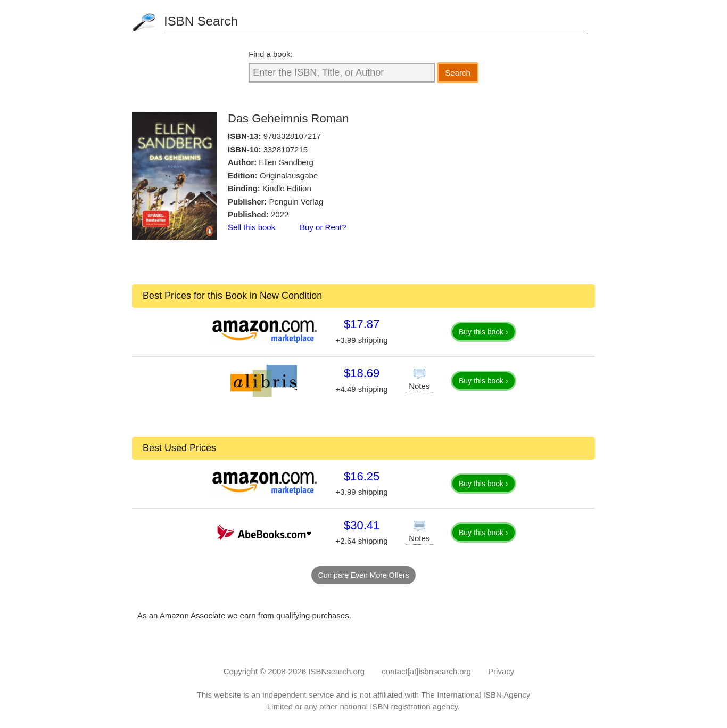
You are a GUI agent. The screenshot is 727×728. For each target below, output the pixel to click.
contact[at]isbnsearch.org (426, 671)
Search (458, 73)
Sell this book (251, 227)
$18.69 (362, 373)
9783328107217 (292, 136)
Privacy (501, 671)
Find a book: (271, 54)
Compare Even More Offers (364, 575)
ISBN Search (201, 21)
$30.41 (362, 525)
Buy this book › (484, 332)
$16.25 (362, 476)
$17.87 (362, 324)
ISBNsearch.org (336, 671)
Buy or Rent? (323, 227)
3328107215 (286, 149)
